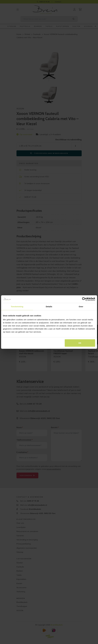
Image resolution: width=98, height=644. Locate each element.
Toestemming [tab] (17, 306)
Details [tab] (49, 306)
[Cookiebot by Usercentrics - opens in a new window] (84, 299)
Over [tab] (81, 306)
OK (80, 343)
